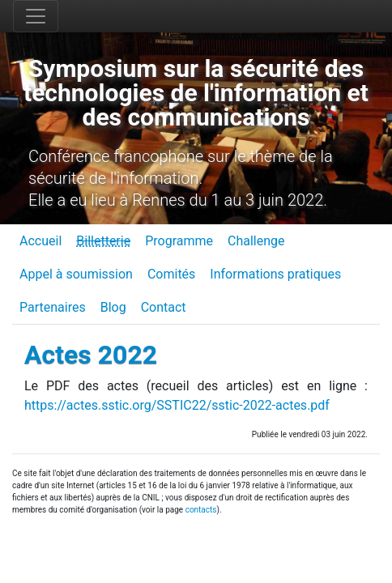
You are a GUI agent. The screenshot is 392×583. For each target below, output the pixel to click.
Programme (179, 241)
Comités (171, 274)
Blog (113, 307)
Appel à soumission (76, 274)
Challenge (256, 241)
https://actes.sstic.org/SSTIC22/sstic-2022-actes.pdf (177, 405)
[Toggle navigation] (36, 16)
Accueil (40, 241)
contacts (201, 510)
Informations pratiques (275, 274)
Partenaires (53, 307)
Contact (164, 307)
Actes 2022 (91, 355)
